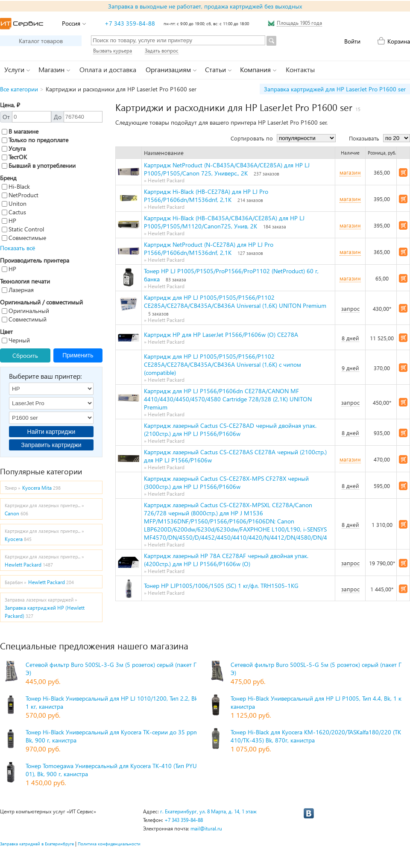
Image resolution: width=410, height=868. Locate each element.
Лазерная (18, 290)
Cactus (14, 212)
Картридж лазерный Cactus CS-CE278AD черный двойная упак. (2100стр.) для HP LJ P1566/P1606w (230, 430)
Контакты (300, 69)
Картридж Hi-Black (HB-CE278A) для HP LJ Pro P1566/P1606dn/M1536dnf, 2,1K (206, 196)
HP (9, 221)
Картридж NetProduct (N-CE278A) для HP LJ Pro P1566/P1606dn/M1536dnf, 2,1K (209, 248)
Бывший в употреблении (39, 165)
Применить (78, 355)
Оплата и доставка (108, 69)
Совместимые (24, 238)
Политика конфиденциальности (109, 844)
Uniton (14, 203)
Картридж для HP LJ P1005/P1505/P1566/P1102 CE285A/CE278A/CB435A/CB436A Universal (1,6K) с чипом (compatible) (223, 364)
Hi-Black (16, 186)
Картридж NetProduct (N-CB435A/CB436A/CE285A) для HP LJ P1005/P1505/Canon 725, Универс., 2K (227, 169)
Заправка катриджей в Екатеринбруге (37, 844)
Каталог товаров (41, 41)
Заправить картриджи (51, 445)
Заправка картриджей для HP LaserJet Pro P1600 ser (335, 89)
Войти (352, 41)
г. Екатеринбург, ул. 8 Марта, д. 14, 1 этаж (208, 811)
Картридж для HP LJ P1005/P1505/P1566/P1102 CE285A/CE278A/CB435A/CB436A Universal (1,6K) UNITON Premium (235, 301)
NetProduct (20, 195)
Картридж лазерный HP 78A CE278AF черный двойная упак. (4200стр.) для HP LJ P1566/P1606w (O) (226, 560)
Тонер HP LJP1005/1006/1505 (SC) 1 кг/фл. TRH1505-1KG (221, 586)
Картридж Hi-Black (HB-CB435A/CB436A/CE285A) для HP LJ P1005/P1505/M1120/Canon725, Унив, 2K (224, 222)
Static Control (23, 229)
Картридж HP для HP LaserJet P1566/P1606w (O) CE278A (221, 335)
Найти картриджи (51, 432)
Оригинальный (25, 311)
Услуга (14, 148)
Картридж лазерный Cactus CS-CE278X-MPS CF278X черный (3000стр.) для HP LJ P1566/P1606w (226, 482)
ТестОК (14, 157)
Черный (16, 340)
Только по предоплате (35, 140)
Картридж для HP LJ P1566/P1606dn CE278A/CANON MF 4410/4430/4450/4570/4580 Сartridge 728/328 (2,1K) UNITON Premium (228, 399)
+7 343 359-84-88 (130, 23)
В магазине (20, 131)
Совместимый (24, 319)
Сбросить (25, 355)
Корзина (399, 41)
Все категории (19, 89)
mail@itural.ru (206, 829)
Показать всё (18, 248)
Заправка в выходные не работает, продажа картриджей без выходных (205, 6)
